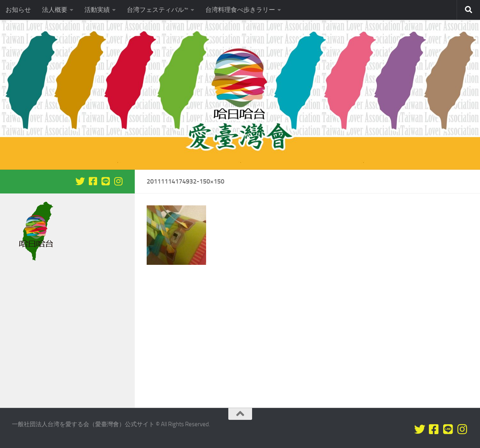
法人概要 (55, 10)
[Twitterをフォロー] (80, 181)
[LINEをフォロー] (105, 181)
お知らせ (18, 10)
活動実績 (97, 10)
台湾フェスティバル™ (158, 10)
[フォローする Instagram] (118, 181)
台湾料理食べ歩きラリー (240, 10)
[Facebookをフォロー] (93, 181)
